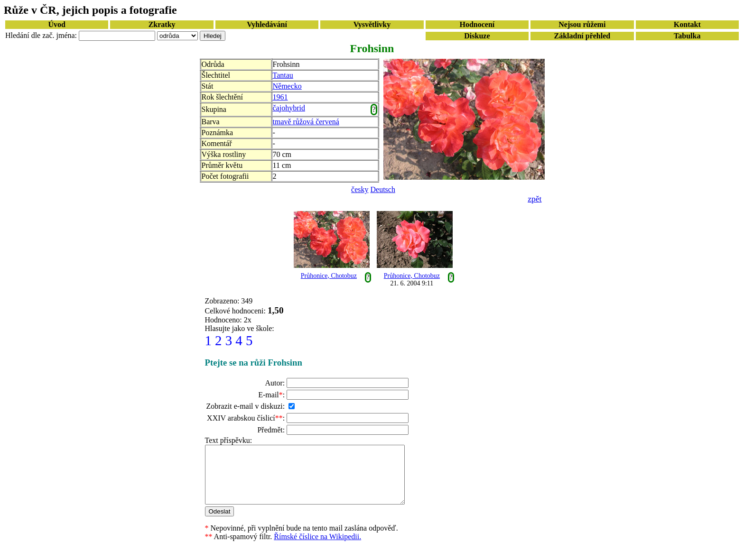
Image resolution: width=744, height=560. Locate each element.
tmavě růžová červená (306, 122)
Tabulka (687, 36)
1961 (280, 97)
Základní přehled (582, 36)
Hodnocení (477, 24)
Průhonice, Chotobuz (329, 276)
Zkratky (162, 24)
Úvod (56, 24)
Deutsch (383, 189)
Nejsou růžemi (582, 24)
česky (360, 189)
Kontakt (687, 24)
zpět (535, 199)
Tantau (283, 75)
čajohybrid (289, 108)
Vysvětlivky (372, 24)
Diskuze (477, 36)
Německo (287, 86)
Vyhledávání (267, 24)
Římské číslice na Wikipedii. (317, 548)
